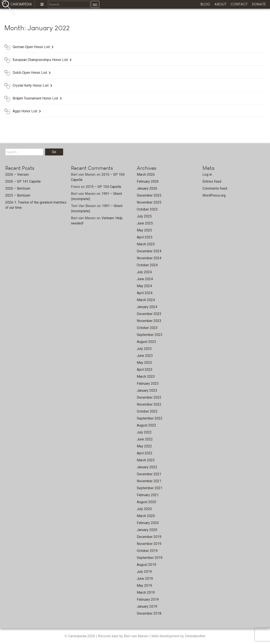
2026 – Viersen (17, 174)
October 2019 (147, 551)
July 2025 (144, 216)
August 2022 (146, 425)
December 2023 (149, 314)
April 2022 (145, 453)
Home (31, 16)
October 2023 (147, 328)
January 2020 (147, 530)
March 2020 (146, 516)
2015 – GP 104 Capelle (104, 187)
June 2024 (145, 279)
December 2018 (149, 613)
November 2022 (149, 404)
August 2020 (146, 502)
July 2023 (144, 349)
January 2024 (147, 307)
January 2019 (147, 606)
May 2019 (144, 586)
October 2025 (147, 209)
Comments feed (215, 188)
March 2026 (146, 174)
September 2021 (150, 488)
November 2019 (149, 544)
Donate (259, 4)
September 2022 (150, 418)
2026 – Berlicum (18, 188)
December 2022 (149, 397)
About (220, 4)
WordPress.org (214, 195)
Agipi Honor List (25, 111)
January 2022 (147, 467)
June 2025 (145, 223)
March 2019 (146, 593)
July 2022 (144, 432)
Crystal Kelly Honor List (31, 85)
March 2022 (146, 460)
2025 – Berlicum (18, 195)
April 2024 (145, 293)
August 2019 (146, 565)
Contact (239, 4)
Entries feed (212, 181)
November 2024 (149, 258)
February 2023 (148, 384)
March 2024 (146, 300)
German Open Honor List (31, 47)
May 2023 (144, 363)
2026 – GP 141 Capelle (23, 181)
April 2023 (145, 370)
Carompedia (78, 636)
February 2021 (148, 495)
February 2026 (148, 181)
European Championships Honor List (40, 60)
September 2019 (150, 558)
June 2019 (145, 579)
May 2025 (144, 230)
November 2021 (149, 481)
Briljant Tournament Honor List (35, 98)
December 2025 (149, 195)
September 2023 (150, 335)
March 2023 (146, 377)
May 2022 (144, 446)
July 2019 (144, 572)
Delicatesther (195, 636)
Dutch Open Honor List (30, 73)
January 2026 (147, 188)
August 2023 (146, 342)
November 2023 (149, 321)
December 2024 (149, 251)
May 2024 (144, 286)
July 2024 (144, 272)
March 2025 (146, 244)
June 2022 (145, 439)
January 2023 (147, 390)
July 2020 (144, 509)
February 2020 (148, 523)
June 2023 (145, 356)
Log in (207, 174)
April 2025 (145, 237)
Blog (205, 4)
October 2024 (147, 265)
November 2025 (149, 202)
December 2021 (149, 474)
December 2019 (149, 537)
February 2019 (148, 599)
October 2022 (147, 411)
